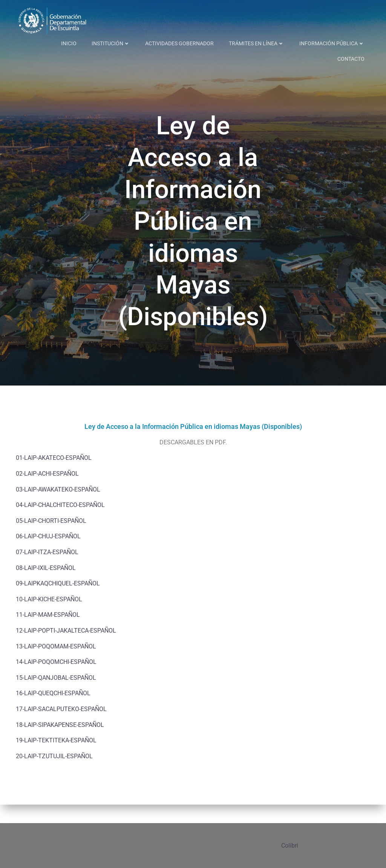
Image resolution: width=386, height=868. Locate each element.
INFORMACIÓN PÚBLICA (291, 41)
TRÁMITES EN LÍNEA (216, 41)
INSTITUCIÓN (70, 41)
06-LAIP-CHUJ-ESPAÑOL (48, 555)
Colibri (290, 846)
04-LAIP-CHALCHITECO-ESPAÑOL (60, 524)
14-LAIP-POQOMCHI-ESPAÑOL (56, 681)
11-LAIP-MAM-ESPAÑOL (48, 634)
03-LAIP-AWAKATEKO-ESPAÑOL (58, 508)
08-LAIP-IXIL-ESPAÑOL (46, 587)
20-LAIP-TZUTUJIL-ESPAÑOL (54, 775)
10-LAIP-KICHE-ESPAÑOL (49, 618)
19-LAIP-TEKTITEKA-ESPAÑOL (56, 759)
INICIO (28, 41)
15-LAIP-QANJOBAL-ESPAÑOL (56, 697)
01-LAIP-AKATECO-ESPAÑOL (54, 477)
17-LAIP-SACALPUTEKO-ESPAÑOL (61, 728)
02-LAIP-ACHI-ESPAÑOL (47, 492)
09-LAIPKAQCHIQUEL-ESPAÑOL (58, 602)
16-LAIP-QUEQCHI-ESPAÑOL (53, 712)
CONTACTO (352, 41)
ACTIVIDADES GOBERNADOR (139, 41)
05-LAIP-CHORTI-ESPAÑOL (51, 540)
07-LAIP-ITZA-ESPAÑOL (47, 571)
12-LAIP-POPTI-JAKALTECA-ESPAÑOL (66, 649)
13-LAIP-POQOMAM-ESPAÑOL (56, 665)
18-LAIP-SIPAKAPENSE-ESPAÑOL (60, 744)
